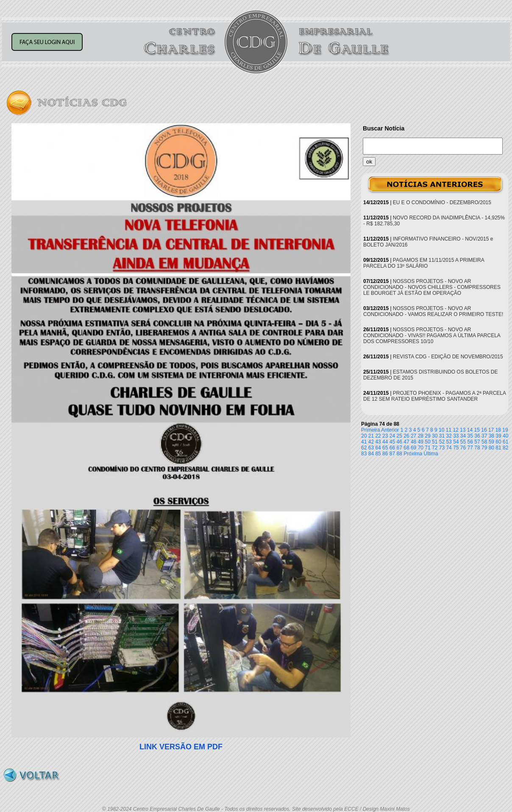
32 (449, 436)
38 (491, 436)
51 (435, 442)
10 (441, 430)
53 (449, 442)
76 (463, 448)
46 (399, 442)
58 (484, 442)
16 (484, 430)
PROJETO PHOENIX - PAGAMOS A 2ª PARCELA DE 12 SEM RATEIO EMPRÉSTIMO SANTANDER (434, 396)
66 (392, 448)
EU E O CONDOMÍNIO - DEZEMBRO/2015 (442, 202)
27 (413, 436)
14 (470, 430)
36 (477, 436)
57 (477, 442)
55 (463, 442)
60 (498, 442)
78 (477, 448)
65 (385, 448)
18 (498, 430)
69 (413, 448)
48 (413, 442)
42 (371, 442)
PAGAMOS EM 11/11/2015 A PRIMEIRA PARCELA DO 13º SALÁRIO (424, 263)
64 (378, 448)
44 (385, 442)
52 (442, 442)
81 (498, 448)
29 (427, 436)
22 (378, 436)
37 (484, 436)
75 (456, 448)
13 (463, 430)
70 (421, 448)
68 (406, 448)
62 (364, 448)
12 (455, 430)
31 (442, 436)
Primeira (371, 430)
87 (392, 454)
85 (378, 454)
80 (491, 448)
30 (435, 436)
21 (371, 436)
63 (371, 448)
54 (456, 442)
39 (498, 436)
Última (431, 454)
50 (427, 442)
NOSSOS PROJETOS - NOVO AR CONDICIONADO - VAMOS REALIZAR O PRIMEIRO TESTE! (433, 311)
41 (364, 442)
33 (456, 436)
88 (399, 454)
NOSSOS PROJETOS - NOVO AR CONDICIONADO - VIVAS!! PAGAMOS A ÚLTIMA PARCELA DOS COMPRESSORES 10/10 (432, 335)
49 (421, 442)
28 (421, 436)
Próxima (413, 454)
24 (392, 436)
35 (470, 436)
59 (491, 442)
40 (505, 436)
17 (491, 430)
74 (449, 448)
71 (427, 448)
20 (364, 436)
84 (371, 454)
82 (505, 448)
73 (442, 448)
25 (399, 436)
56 (470, 442)
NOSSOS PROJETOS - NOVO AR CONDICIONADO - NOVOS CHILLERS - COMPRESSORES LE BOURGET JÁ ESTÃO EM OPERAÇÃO (432, 287)
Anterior (390, 430)
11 (449, 430)
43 (378, 442)
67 (399, 448)
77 (470, 448)
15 (477, 430)
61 (505, 442)
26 (406, 436)
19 (505, 430)
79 (484, 448)
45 (392, 442)
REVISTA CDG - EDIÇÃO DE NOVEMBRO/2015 (448, 357)
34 (463, 436)
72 (435, 448)
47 (406, 442)
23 (385, 436)
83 (364, 454)
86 (385, 454)
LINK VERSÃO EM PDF (181, 747)
